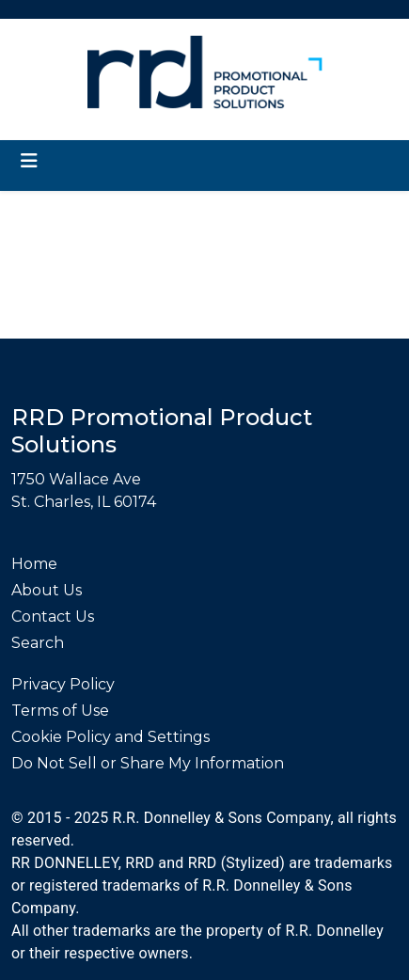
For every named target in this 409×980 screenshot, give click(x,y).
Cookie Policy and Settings (110, 737)
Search (38, 643)
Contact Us (53, 616)
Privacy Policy (63, 684)
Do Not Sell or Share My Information (148, 763)
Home (34, 564)
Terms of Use (60, 711)
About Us (47, 590)
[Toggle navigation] (29, 161)
